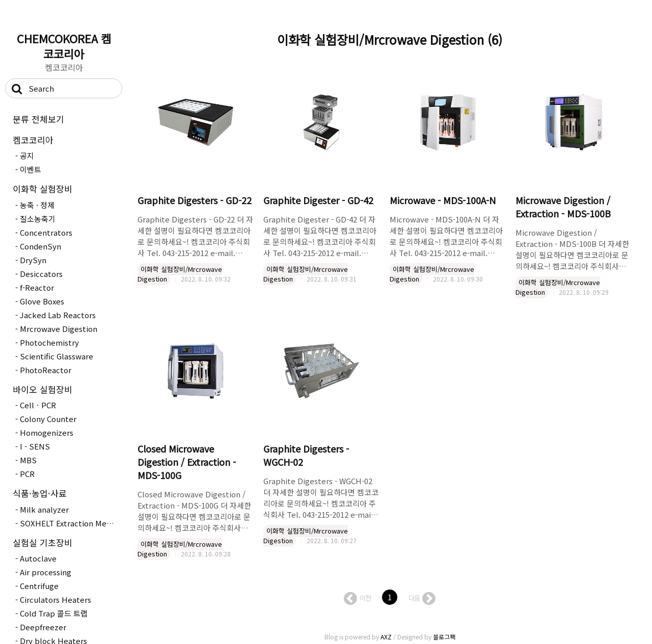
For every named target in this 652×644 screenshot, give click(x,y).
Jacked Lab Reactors (58, 315)
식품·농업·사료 (40, 493)
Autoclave (38, 558)
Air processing (46, 572)
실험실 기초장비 (43, 542)
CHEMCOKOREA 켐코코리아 (64, 46)
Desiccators (41, 274)
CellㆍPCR (38, 405)
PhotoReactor (46, 370)
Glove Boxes (42, 301)
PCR (27, 474)
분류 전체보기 (38, 119)
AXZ (386, 637)
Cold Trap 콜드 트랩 (54, 613)
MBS (28, 460)
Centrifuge (39, 586)
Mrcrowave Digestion (59, 329)
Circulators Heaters (56, 599)
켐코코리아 (33, 140)
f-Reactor (37, 287)
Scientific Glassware (57, 356)
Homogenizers (47, 432)
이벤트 (31, 169)
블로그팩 (444, 637)
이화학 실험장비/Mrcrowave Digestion (180, 274)
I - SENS (35, 446)
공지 (27, 156)
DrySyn (33, 260)
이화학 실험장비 (43, 189)
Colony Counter (48, 419)
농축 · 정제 (37, 205)
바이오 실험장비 (43, 389)
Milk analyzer (44, 509)
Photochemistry (49, 342)
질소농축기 (38, 219)
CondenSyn (40, 246)
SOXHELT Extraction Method (70, 523)
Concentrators (46, 232)
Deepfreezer (43, 627)
